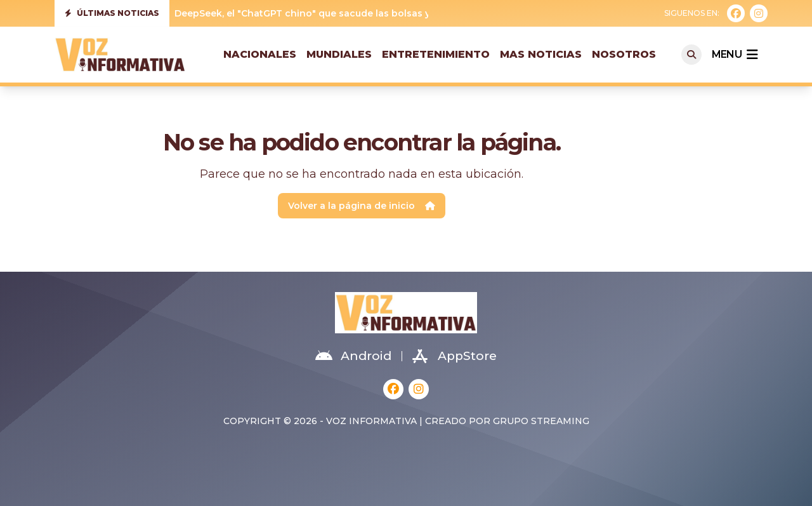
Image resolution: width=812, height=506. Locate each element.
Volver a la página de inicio (362, 206)
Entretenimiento (436, 54)
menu (735, 55)
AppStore (455, 356)
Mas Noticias (541, 54)
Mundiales (339, 54)
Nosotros (624, 54)
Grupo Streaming (541, 421)
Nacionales (260, 54)
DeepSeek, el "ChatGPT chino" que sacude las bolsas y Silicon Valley (334, 13)
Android (353, 356)
